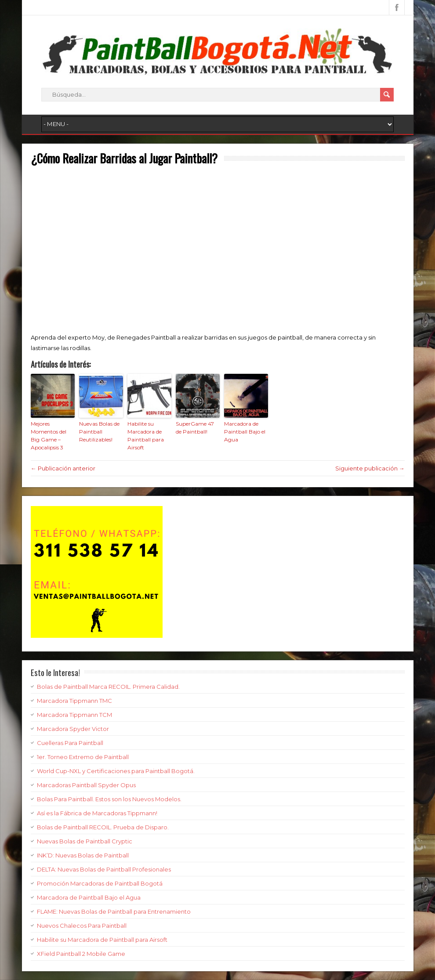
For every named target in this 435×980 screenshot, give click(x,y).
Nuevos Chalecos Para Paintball (82, 926)
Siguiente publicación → (370, 468)
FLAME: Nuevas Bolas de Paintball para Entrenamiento (114, 911)
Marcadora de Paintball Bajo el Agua (245, 432)
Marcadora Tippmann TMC (74, 701)
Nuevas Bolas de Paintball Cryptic (85, 841)
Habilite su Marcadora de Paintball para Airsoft (146, 436)
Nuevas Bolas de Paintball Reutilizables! (99, 432)
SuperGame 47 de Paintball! (195, 428)
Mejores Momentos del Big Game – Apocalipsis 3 (49, 436)
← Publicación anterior (63, 468)
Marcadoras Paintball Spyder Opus (86, 785)
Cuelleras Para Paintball (70, 743)
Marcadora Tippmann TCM (74, 715)
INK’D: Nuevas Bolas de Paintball (83, 855)
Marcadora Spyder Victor (73, 729)
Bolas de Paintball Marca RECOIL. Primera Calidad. (108, 687)
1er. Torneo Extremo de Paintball (83, 757)
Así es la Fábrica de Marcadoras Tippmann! (97, 813)
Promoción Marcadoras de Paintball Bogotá (100, 883)
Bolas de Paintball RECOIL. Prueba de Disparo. (103, 827)
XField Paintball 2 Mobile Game (81, 954)
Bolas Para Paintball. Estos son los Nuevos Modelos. (109, 799)
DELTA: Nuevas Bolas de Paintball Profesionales (104, 869)
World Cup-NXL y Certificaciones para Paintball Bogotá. (116, 771)
